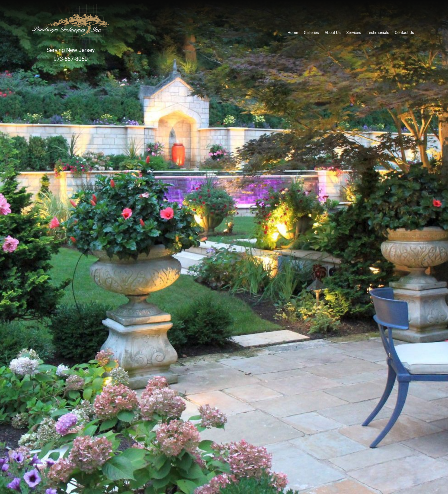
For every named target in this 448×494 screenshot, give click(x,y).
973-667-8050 (70, 59)
